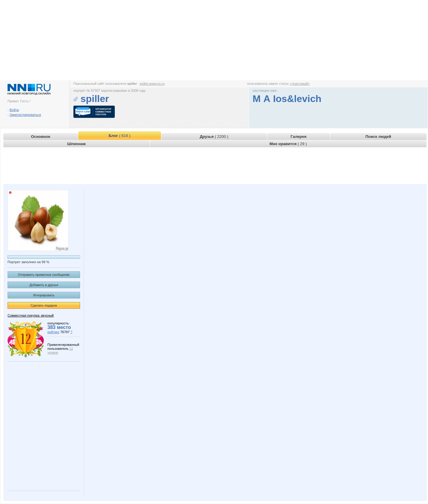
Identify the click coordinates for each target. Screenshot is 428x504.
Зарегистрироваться (25, 115)
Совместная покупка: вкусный (31, 315)
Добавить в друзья (44, 285)
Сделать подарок (44, 305)
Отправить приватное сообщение (44, 275)
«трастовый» (300, 84)
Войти (14, 110)
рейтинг (53, 332)
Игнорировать (44, 295)
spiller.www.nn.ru (152, 84)
